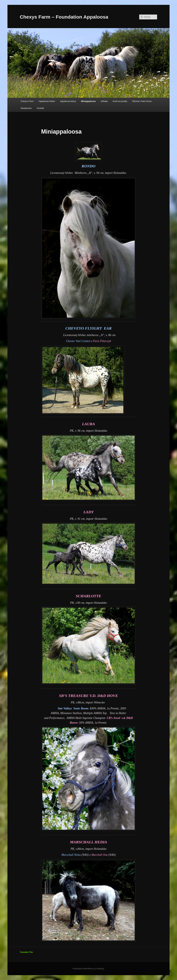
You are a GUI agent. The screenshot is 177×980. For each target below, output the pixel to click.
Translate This (26, 952)
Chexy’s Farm (27, 101)
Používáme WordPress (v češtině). (88, 969)
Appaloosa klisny (68, 101)
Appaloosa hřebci (47, 101)
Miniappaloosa (88, 101)
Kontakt (40, 108)
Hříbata (104, 101)
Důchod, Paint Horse (142, 101)
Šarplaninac (26, 108)
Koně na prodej (120, 101)
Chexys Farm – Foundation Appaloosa (64, 17)
